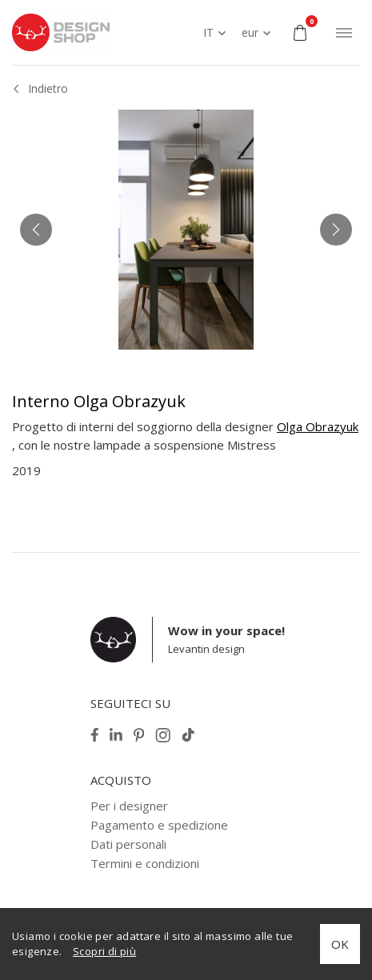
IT (208, 32)
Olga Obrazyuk (318, 426)
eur (250, 32)
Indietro (48, 88)
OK (340, 944)
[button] (36, 230)
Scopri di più (104, 951)
